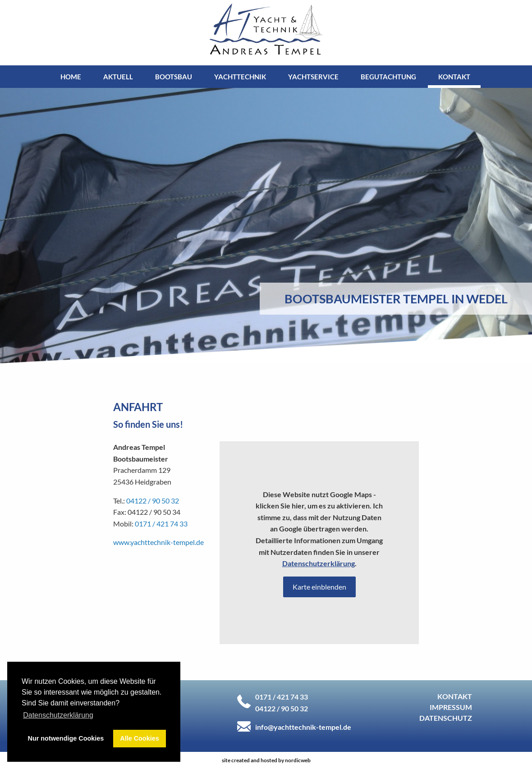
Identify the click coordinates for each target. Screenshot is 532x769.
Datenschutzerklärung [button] (58, 715)
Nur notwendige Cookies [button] (66, 738)
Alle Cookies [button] (139, 738)
